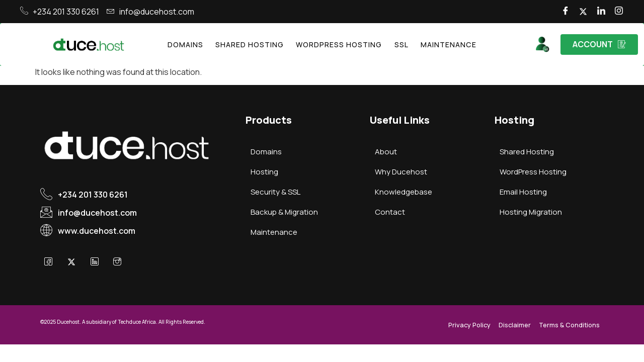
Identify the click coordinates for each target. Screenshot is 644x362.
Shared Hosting (256, 44)
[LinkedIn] (596, 12)
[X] (77, 262)
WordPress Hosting (338, 44)
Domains (197, 44)
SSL (395, 44)
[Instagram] (617, 12)
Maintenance (437, 44)
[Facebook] (554, 12)
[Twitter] (575, 12)
